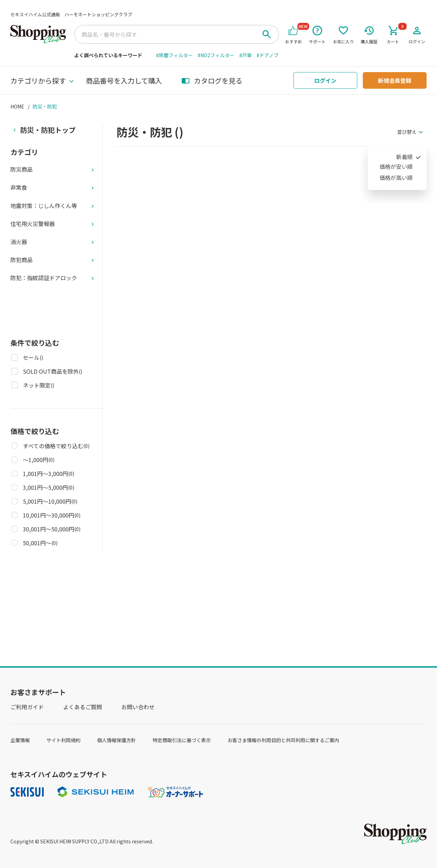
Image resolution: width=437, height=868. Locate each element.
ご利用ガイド (27, 707)
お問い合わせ (138, 707)
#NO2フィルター (216, 55)
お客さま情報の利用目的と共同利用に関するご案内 (283, 740)
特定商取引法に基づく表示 (182, 740)
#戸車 (246, 55)
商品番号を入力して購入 (124, 81)
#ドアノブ (268, 55)
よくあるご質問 (83, 707)
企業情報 (20, 740)
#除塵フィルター (174, 55)
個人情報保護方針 (117, 740)
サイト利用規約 (63, 740)
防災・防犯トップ (48, 130)
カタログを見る (212, 81)
